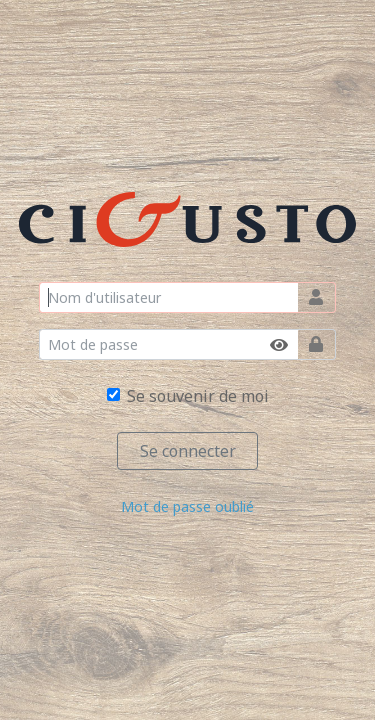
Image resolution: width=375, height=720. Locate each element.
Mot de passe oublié (187, 506)
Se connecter (188, 451)
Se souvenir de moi (198, 396)
